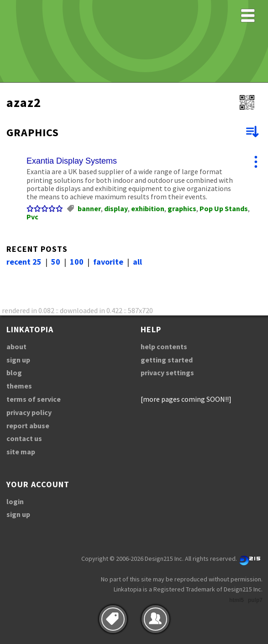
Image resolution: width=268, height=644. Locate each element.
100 (77, 262)
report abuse (28, 426)
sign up (18, 360)
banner (89, 208)
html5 (236, 600)
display (116, 208)
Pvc (32, 217)
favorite (108, 262)
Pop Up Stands (224, 208)
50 (56, 262)
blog (14, 373)
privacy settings (167, 373)
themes (19, 386)
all (137, 262)
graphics (182, 208)
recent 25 (24, 262)
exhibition (148, 208)
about (16, 346)
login (15, 501)
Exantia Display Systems (72, 161)
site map (21, 452)
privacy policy (29, 412)
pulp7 (255, 600)
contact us (24, 438)
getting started (167, 360)
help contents (164, 346)
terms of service (34, 399)
